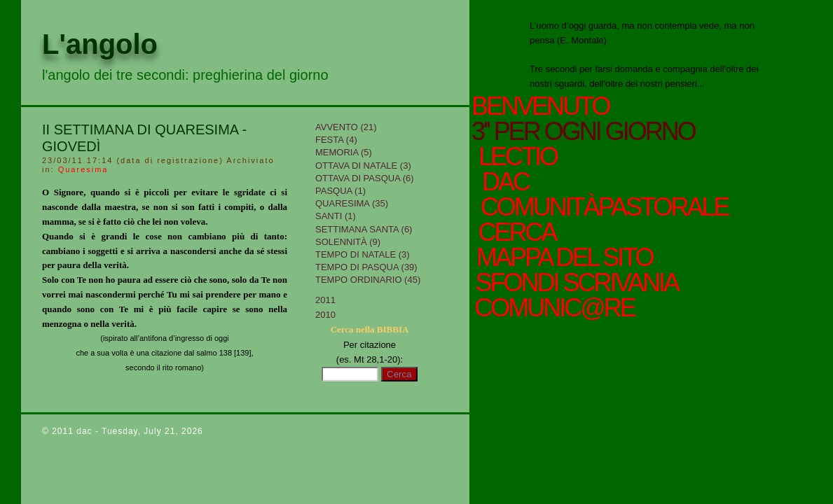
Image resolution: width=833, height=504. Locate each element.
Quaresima (83, 169)
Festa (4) (336, 140)
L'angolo (100, 44)
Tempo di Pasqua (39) (366, 267)
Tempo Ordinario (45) (368, 280)
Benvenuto (540, 106)
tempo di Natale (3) (363, 254)
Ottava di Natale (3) (363, 166)
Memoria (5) (344, 152)
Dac (505, 182)
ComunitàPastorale (603, 207)
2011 (325, 300)
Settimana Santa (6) (364, 229)
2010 (325, 315)
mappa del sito (563, 258)
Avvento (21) (346, 127)
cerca (515, 232)
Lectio (520, 157)
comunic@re (553, 308)
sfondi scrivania (575, 283)
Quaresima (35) (352, 203)
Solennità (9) (348, 242)
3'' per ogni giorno (583, 132)
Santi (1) (336, 216)
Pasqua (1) (340, 191)
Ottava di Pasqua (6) (365, 178)
